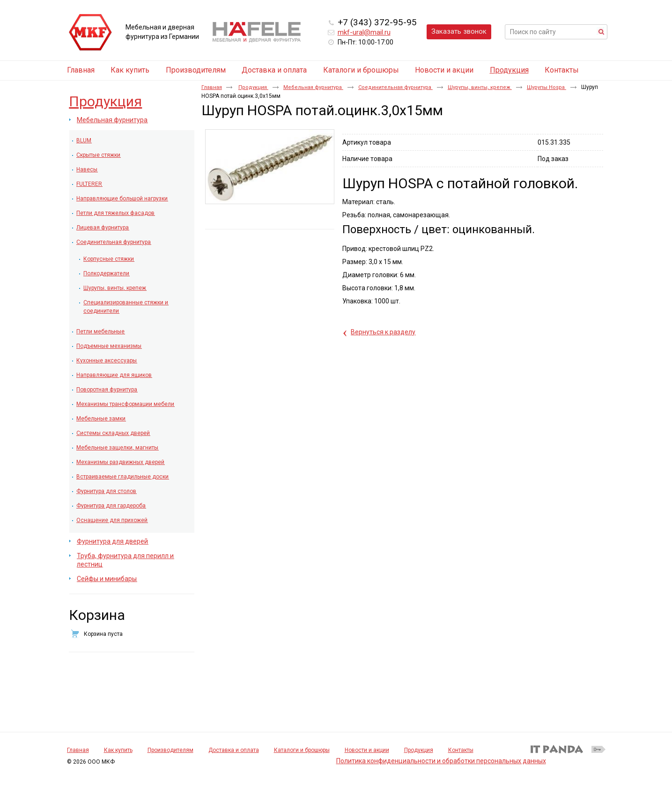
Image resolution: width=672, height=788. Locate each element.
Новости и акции (367, 750)
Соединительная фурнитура (395, 87)
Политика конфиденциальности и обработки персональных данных (441, 761)
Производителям (170, 750)
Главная (212, 87)
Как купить (118, 750)
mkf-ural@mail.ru (364, 32)
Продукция (509, 70)
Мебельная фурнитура (313, 87)
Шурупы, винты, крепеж (480, 87)
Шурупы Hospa (546, 87)
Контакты (461, 750)
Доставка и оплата (234, 750)
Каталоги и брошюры (302, 750)
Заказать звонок (459, 31)
